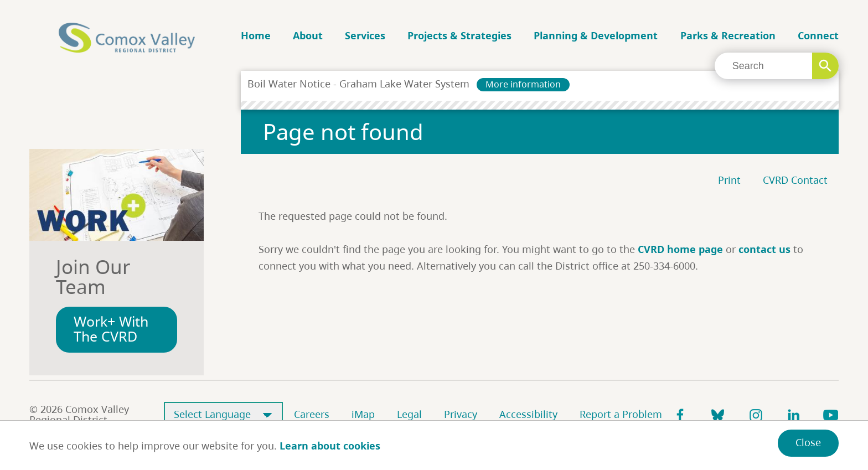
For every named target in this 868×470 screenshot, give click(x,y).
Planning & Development (596, 35)
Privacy (461, 414)
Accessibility (528, 414)
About (308, 35)
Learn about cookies (330, 446)
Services (365, 35)
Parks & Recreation (728, 35)
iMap (363, 414)
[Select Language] (223, 415)
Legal (409, 414)
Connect (818, 35)
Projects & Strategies (459, 35)
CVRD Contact (795, 180)
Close (808, 442)
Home (256, 35)
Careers (312, 414)
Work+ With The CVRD (111, 329)
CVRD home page (680, 249)
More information (523, 84)
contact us (764, 249)
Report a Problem (621, 414)
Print (729, 180)
